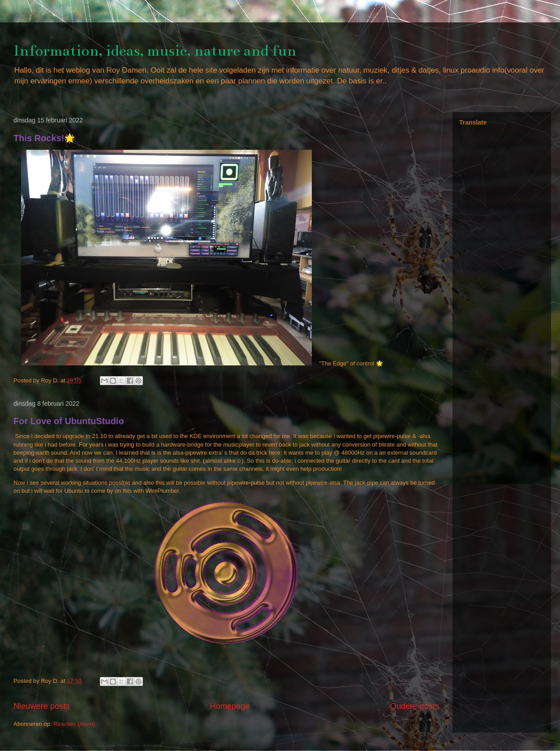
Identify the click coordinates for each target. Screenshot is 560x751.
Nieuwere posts (41, 706)
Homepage (230, 706)
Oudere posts (415, 706)
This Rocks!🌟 (44, 138)
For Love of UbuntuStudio (69, 421)
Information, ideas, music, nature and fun (155, 51)
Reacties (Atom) (74, 724)
